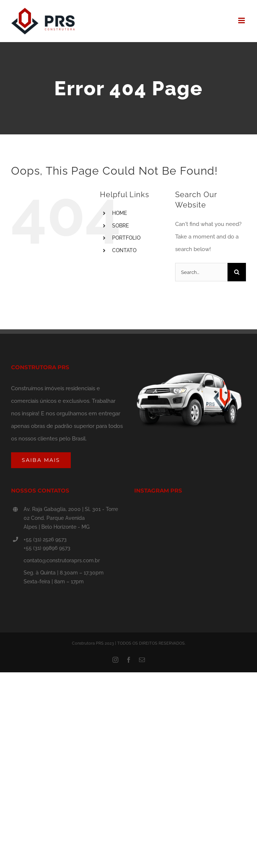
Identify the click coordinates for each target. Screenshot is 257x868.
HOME (119, 213)
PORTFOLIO (126, 238)
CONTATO (124, 250)
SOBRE (120, 226)
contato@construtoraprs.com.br (62, 560)
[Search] (237, 272)
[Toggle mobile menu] (242, 20)
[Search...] (201, 272)
